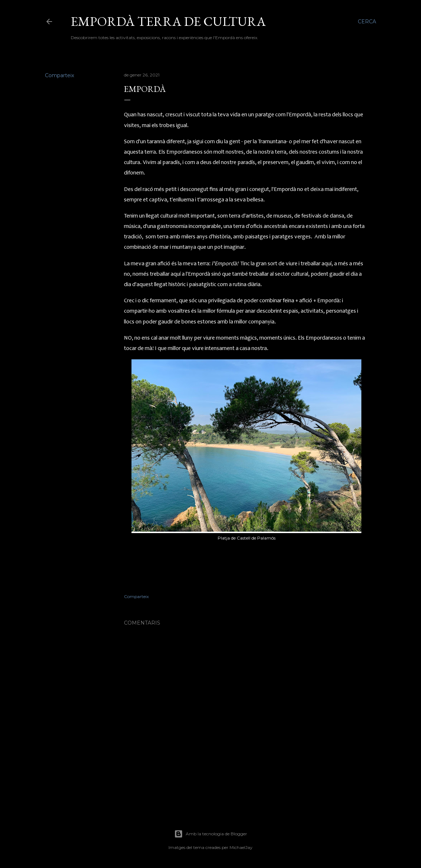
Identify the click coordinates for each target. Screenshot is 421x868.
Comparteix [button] (59, 75)
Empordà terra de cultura (168, 21)
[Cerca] (367, 22)
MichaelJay (241, 847)
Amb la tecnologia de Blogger (211, 834)
